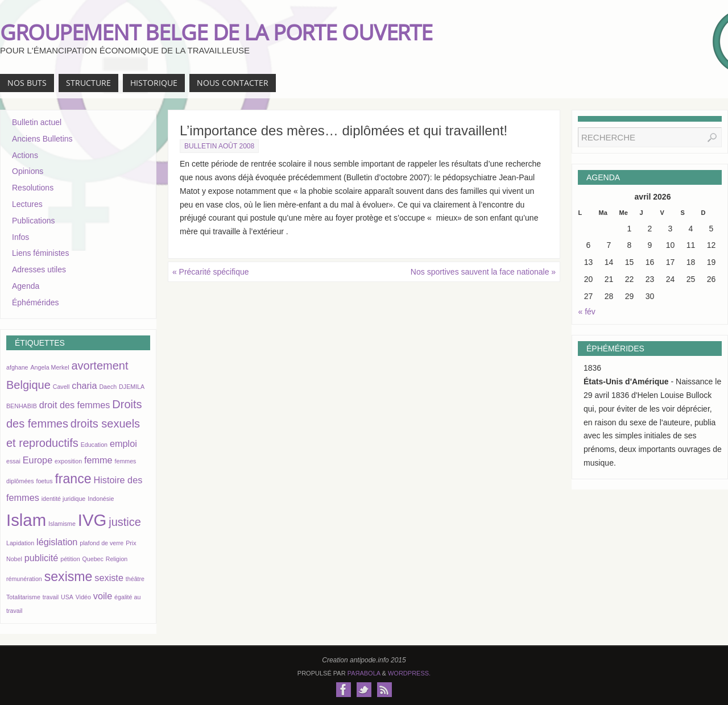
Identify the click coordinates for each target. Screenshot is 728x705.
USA (67, 597)
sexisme (69, 577)
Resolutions (33, 188)
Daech (108, 387)
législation (57, 542)
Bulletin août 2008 (219, 146)
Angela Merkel (49, 367)
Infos (20, 237)
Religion (117, 559)
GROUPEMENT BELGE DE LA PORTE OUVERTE (216, 32)
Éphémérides (36, 302)
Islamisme (62, 524)
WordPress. (409, 673)
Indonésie (101, 499)
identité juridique (64, 499)
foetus (44, 481)
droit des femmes (75, 405)
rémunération (24, 579)
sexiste (109, 578)
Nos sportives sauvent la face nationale (483, 272)
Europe (38, 460)
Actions (25, 155)
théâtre (135, 579)
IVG (92, 520)
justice (125, 522)
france (73, 479)
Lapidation (20, 543)
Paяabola (364, 673)
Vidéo (83, 597)
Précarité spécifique (211, 272)
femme (98, 460)
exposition (68, 461)
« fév (587, 312)
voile (103, 596)
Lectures (27, 204)
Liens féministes (40, 253)
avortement (100, 366)
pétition (70, 559)
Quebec (93, 559)
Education (94, 445)
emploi (123, 443)
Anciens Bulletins (42, 139)
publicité (42, 558)
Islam (26, 520)
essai (13, 461)
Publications (34, 221)
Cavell (61, 387)
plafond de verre (102, 543)
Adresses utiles (39, 269)
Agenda (26, 286)
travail (51, 597)
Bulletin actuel (37, 122)
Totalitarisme (23, 597)
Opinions (28, 171)
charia (84, 385)
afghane (17, 367)
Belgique (28, 385)
